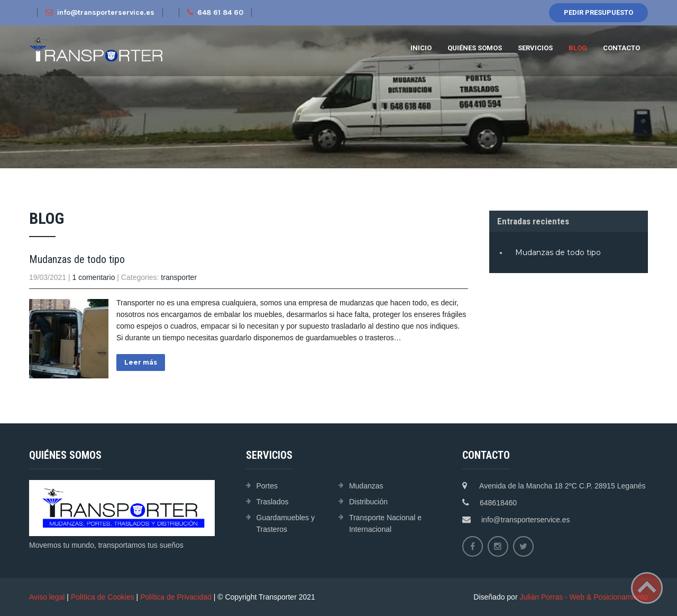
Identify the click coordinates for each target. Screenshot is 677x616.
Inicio (421, 48)
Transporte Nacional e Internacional (385, 523)
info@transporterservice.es (100, 12)
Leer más (141, 362)
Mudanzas (366, 486)
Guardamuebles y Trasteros (286, 523)
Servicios (535, 48)
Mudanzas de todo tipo (77, 259)
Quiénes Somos (475, 48)
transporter (179, 277)
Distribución (368, 502)
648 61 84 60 (215, 12)
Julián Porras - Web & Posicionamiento (584, 597)
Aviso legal (47, 597)
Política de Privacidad (176, 597)
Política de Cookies (103, 597)
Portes (267, 486)
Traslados (273, 502)
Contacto (621, 48)
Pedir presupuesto (598, 12)
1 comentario (94, 277)
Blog (578, 48)
